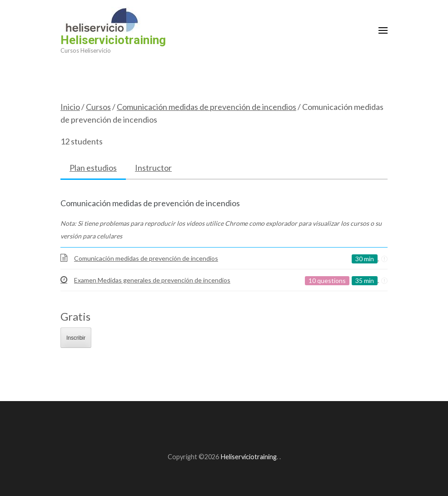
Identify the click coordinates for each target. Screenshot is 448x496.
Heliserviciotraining (113, 40)
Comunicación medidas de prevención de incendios (207, 107)
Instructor (153, 168)
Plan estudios (93, 168)
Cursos (98, 107)
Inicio (70, 107)
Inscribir (76, 338)
